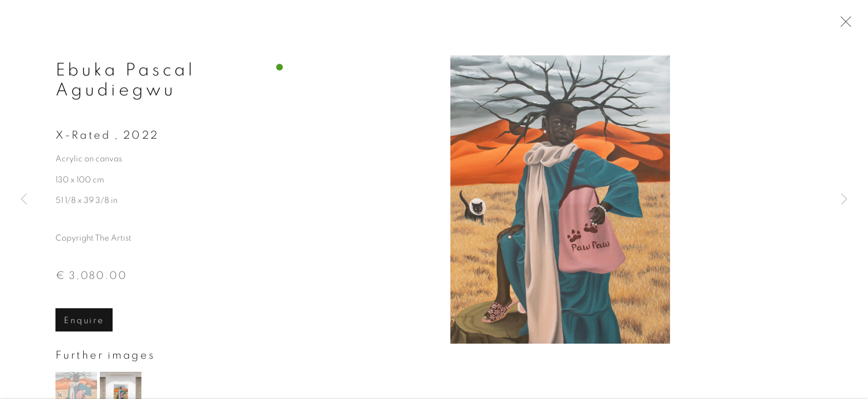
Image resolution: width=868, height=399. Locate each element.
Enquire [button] (84, 322)
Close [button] (843, 25)
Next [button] (844, 199)
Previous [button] (24, 199)
